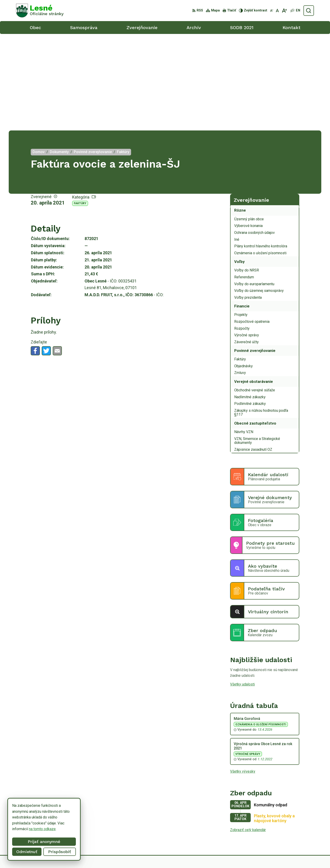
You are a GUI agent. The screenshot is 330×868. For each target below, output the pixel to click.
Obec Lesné (246, 856)
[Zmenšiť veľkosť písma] (272, 11)
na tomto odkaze (31, 829)
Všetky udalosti (242, 588)
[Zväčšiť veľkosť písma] (284, 11)
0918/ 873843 (289, 830)
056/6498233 (289, 825)
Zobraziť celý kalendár (248, 733)
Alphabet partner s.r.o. (188, 856)
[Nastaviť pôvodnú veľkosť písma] (277, 11)
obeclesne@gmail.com (296, 835)
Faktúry (80, 107)
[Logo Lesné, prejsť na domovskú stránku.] (40, 11)
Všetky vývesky (243, 675)
